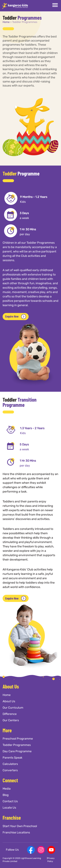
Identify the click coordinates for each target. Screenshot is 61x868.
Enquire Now (16, 317)
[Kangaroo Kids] (15, 6)
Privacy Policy (51, 860)
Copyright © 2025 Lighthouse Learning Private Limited (22, 860)
